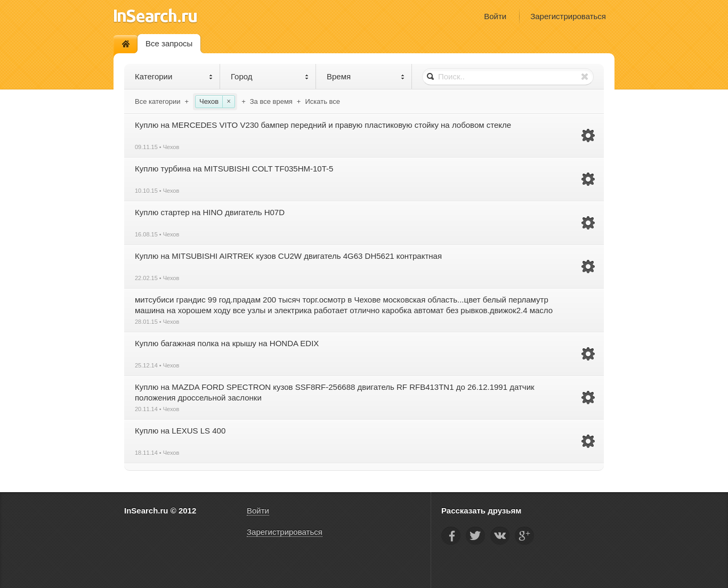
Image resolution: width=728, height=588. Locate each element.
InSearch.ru (155, 16)
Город (270, 76)
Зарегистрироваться (568, 16)
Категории (174, 76)
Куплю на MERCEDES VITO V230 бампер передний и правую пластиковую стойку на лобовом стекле (323, 125)
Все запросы (169, 43)
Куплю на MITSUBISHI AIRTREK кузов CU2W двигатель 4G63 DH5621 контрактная (288, 256)
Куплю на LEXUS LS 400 (180, 431)
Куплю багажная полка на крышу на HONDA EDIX (227, 343)
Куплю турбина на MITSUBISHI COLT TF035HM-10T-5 (234, 169)
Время (366, 76)
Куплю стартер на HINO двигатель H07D (210, 212)
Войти (495, 16)
